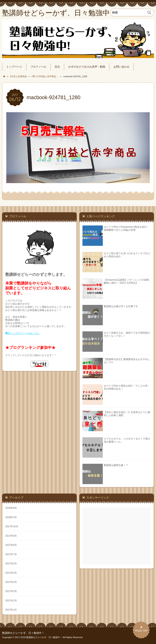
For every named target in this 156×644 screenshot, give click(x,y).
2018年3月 (11, 517)
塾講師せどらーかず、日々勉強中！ (23, 633)
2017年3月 (11, 591)
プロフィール (38, 67)
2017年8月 (11, 545)
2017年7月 (11, 554)
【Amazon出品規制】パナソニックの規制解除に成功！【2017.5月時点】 (127, 281)
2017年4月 (11, 582)
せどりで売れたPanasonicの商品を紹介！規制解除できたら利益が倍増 (127, 228)
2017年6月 (11, 564)
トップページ (14, 67)
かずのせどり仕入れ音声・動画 (87, 67)
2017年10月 (12, 526)
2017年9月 (11, 536)
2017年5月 (11, 573)
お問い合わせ (121, 67)
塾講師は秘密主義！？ (116, 465)
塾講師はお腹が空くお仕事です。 (122, 306)
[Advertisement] (117, 536)
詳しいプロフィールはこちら (24, 333)
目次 (57, 67)
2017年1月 (11, 610)
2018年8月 (11, 508)
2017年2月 (11, 601)
